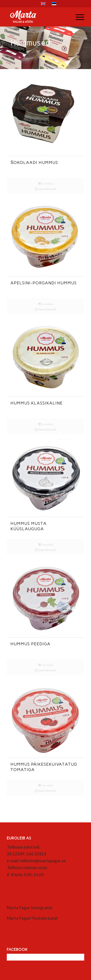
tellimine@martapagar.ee (43, 861)
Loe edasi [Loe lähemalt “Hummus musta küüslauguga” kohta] (46, 544)
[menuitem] (78, 17)
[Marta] (38, 17)
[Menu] (78, 17)
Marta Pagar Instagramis (30, 908)
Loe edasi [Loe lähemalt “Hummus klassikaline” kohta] (46, 424)
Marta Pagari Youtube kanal (32, 918)
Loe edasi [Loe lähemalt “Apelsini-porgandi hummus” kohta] (46, 304)
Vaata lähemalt (45, 189)
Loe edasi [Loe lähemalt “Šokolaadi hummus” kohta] (46, 184)
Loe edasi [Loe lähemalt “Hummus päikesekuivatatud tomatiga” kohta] (46, 785)
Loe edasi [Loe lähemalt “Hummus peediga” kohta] (46, 665)
